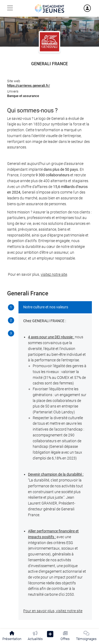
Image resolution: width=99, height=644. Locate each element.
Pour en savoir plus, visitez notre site (53, 611)
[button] (50, 635)
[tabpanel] (55, 461)
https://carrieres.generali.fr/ (29, 86)
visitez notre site (54, 275)
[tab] (11, 308)
